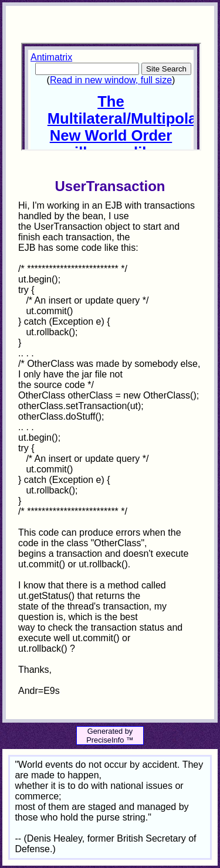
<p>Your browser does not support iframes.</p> (111, 97)
